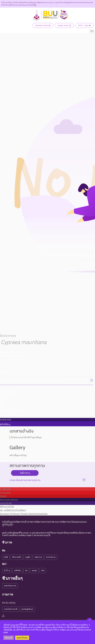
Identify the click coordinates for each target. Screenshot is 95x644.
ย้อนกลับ (5, 489)
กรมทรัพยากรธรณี (11, 609)
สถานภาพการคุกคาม (9, 500)
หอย (43, 570)
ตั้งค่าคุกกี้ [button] (9, 638)
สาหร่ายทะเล (51, 557)
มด (26, 570)
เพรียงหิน (17, 570)
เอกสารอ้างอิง (6, 503)
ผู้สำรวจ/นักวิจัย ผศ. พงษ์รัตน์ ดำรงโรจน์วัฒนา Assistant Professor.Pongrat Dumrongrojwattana (24, 510)
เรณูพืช (28, 557)
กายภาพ (8, 594)
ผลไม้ (6, 557)
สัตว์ (4, 564)
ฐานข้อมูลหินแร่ (27, 609)
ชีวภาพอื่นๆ (12, 578)
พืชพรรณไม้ (16, 557)
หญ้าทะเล (38, 557)
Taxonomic (5, 493)
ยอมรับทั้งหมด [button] (22, 638)
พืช (4, 551)
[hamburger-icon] (92, 31)
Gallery (3, 496)
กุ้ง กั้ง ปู (7, 570)
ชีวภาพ (7, 542)
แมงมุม (34, 570)
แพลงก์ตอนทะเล (10, 586)
